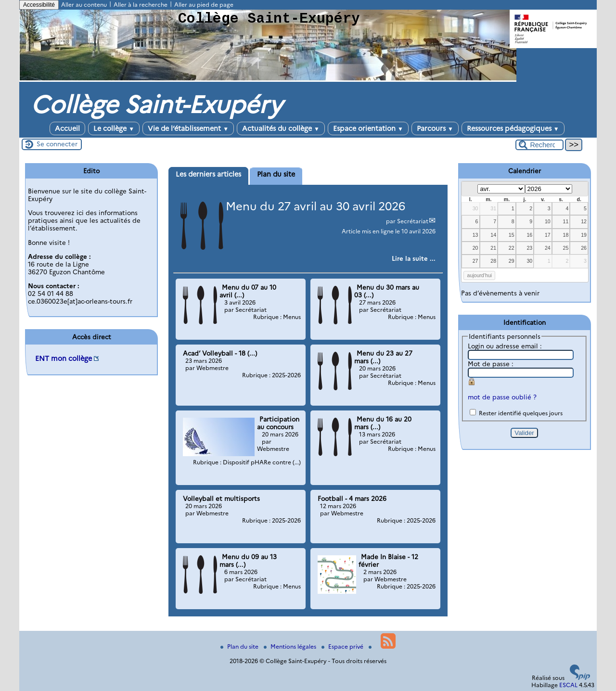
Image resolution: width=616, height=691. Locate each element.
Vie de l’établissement (188, 128)
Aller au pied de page (204, 5)
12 (584, 221)
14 (493, 235)
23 (529, 248)
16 (529, 235)
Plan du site (240, 646)
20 (475, 248)
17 (548, 235)
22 (512, 248)
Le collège (114, 128)
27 (475, 261)
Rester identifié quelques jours (521, 413)
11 (566, 221)
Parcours (435, 128)
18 (566, 235)
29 (512, 261)
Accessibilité (39, 5)
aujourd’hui (480, 275)
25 (566, 248)
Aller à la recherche (141, 5)
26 (584, 248)
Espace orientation (368, 128)
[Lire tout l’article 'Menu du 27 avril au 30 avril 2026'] (414, 258)
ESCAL (568, 685)
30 (475, 208)
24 (548, 248)
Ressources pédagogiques (513, 128)
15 (512, 235)
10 (548, 221)
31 (493, 208)
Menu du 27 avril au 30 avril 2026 (315, 206)
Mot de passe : (491, 364)
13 (475, 235)
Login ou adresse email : (505, 346)
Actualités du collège (281, 128)
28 (493, 261)
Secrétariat (413, 221)
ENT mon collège (64, 358)
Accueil (67, 128)
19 (584, 235)
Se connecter (57, 144)
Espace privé (343, 646)
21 (493, 248)
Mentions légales (291, 646)
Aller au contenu (84, 5)
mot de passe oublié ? (502, 397)
